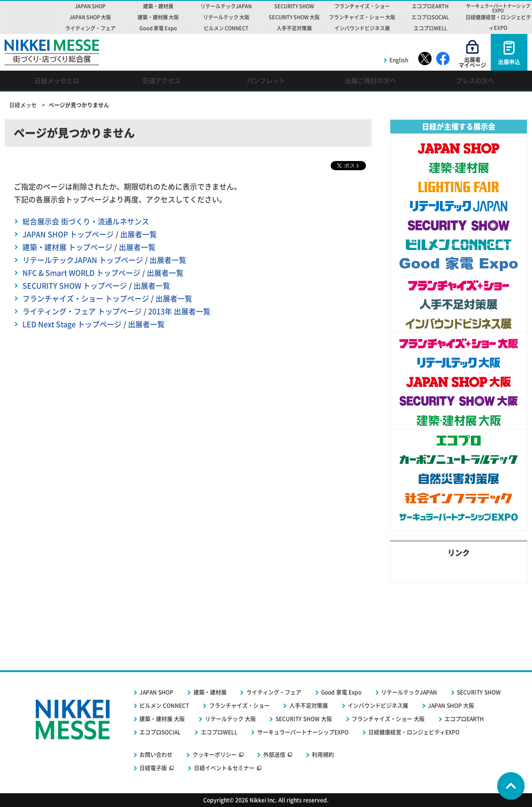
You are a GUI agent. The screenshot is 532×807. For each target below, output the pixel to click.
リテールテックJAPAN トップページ (83, 260)
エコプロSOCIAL (160, 732)
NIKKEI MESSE (28, 17)
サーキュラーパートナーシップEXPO (303, 732)
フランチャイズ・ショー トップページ (86, 299)
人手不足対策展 (309, 706)
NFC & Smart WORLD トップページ (81, 273)
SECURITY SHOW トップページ (75, 286)
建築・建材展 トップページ (67, 247)
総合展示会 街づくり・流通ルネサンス (86, 222)
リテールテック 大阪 (230, 719)
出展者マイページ (472, 62)
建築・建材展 (210, 692)
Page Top (511, 786)
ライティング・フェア (274, 692)
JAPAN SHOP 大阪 (451, 706)
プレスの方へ (475, 81)
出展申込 (509, 62)
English (399, 60)
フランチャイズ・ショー (239, 706)
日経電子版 (153, 768)
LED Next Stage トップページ (72, 324)
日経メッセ (24, 105)
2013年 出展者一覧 (179, 312)
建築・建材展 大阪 (162, 719)
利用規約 (323, 755)
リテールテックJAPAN (409, 692)
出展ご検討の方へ (371, 81)
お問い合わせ (156, 755)
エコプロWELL (219, 732)
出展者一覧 (139, 234)
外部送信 (274, 755)
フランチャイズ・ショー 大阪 (388, 719)
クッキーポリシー (215, 755)
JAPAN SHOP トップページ (68, 234)
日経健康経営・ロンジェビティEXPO (414, 732)
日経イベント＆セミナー (224, 768)
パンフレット (266, 81)
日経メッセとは (57, 81)
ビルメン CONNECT (164, 706)
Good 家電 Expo (341, 692)
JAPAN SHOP (156, 692)
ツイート (351, 165)
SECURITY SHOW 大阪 (304, 719)
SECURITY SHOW (479, 692)
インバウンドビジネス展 (378, 706)
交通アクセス (161, 81)
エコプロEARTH (464, 719)
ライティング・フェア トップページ (82, 312)
